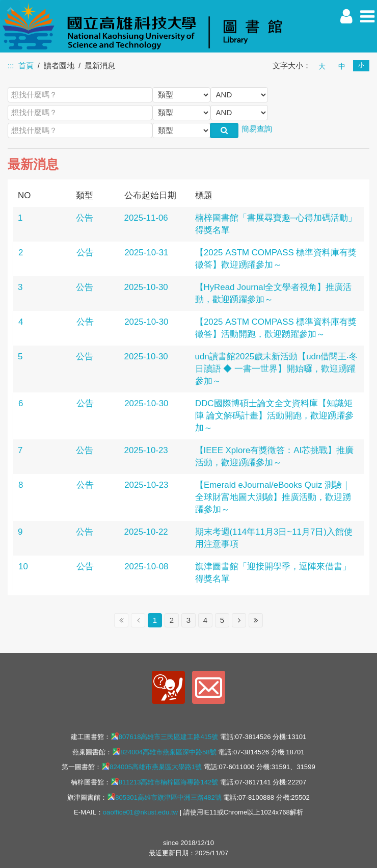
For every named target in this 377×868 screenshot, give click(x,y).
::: (11, 65)
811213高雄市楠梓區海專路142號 (165, 782)
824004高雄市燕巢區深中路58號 (164, 752)
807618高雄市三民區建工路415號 (165, 737)
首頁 (26, 65)
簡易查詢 (257, 129)
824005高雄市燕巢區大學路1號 (152, 767)
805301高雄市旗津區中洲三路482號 (164, 797)
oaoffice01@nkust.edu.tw (140, 812)
